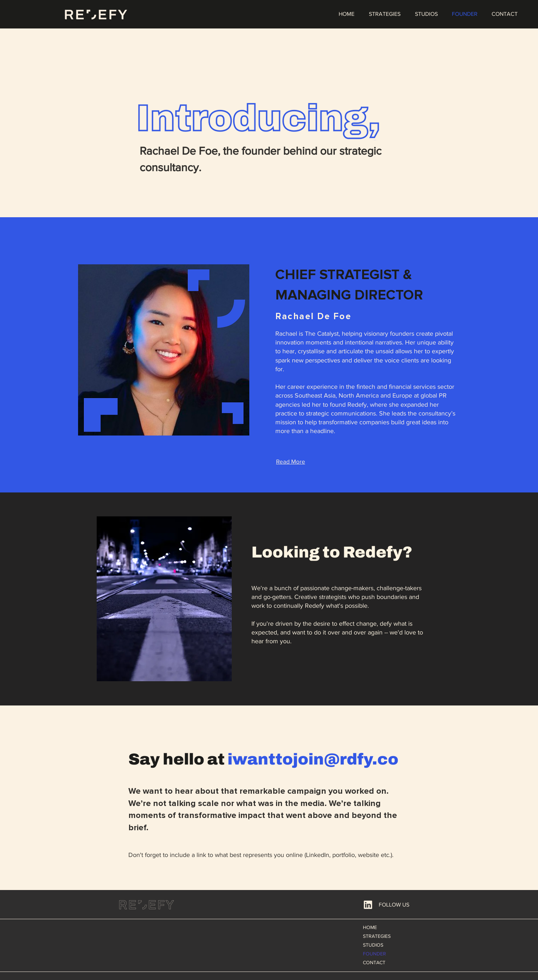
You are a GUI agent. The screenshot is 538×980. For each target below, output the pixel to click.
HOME (370, 927)
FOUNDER (374, 954)
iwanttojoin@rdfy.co (313, 759)
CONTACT (374, 962)
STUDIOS (373, 945)
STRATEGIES (377, 936)
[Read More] (290, 461)
